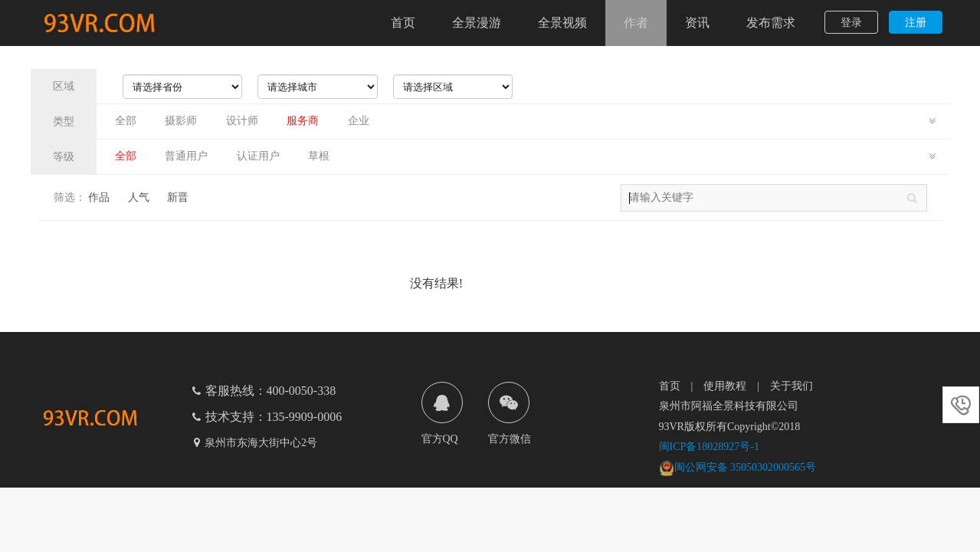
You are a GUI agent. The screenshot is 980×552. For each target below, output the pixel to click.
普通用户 (186, 156)
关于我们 (792, 386)
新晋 (178, 197)
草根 (319, 156)
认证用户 (258, 156)
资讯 (697, 23)
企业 (359, 121)
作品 (99, 197)
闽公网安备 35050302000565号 (738, 467)
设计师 (242, 121)
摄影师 (181, 121)
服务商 (303, 121)
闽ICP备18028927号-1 (709, 447)
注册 (916, 23)
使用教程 (725, 386)
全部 (126, 121)
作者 (636, 23)
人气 (139, 197)
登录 (851, 23)
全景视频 (562, 23)
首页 (403, 23)
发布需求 (771, 23)
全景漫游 (477, 23)
